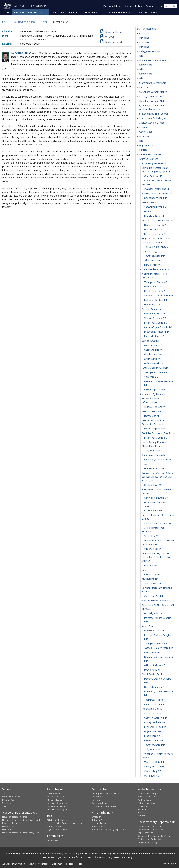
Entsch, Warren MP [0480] (154, 704)
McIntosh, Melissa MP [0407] (156, 300)
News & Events (94, 12)
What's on (97, 817)
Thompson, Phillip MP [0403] (156, 282)
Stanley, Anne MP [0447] (153, 510)
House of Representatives (15, 817)
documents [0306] (145, 127)
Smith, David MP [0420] (153, 359)
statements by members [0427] (153, 394)
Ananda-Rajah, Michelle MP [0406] (158, 296)
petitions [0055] (144, 42)
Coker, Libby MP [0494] (153, 771)
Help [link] (80, 864)
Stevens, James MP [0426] (154, 389)
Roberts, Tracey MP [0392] (155, 225)
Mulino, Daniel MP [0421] (154, 363)
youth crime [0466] (148, 626)
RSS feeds (143, 816)
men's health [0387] (149, 202)
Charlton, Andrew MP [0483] (155, 718)
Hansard (44, 22)
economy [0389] (147, 211)
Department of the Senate (150, 826)
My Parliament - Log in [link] (148, 793)
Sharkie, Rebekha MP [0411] (155, 318)
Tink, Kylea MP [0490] (152, 749)
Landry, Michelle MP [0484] (155, 722)
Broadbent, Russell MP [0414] (156, 332)
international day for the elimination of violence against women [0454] (158, 557)
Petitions (96, 800)
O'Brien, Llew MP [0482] (153, 713)
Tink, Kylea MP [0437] (152, 450)
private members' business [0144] (154, 60)
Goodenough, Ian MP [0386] (155, 198)
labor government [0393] (152, 229)
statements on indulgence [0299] (154, 118)
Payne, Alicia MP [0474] (153, 670)
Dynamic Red (8, 800)
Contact (129, 6)
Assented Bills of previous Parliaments (65, 823)
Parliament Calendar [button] (113, 6)
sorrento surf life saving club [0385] (158, 193)
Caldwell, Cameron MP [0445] (156, 498)
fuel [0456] (144, 570)
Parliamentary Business (29, 12)
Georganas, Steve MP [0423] (156, 372)
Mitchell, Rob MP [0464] (153, 613)
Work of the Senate (11, 797)
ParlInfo (139, 6)
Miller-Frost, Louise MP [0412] (157, 323)
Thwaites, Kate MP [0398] (154, 256)
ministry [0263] (144, 87)
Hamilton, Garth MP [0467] (155, 631)
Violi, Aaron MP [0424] (152, 377)
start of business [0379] (149, 159)
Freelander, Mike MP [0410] (155, 314)
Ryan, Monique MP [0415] (154, 336)
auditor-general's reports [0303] (153, 123)
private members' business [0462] (154, 601)
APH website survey (147, 803)
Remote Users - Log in (148, 797)
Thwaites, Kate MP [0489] (154, 745)
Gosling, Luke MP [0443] (153, 485)
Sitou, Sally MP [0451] (152, 536)
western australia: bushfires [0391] (157, 220)
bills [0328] (141, 141)
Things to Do (98, 820)
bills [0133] (141, 56)
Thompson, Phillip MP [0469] (156, 643)
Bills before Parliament (58, 820)
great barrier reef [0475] (152, 674)
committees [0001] (146, 33)
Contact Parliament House (104, 806)
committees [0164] (146, 65)
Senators (7, 803)
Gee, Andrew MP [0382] (153, 176)
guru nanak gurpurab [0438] (153, 455)
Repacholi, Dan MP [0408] (154, 305)
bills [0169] (141, 69)
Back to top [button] (170, 864)
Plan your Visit (98, 826)
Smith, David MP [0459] (153, 583)
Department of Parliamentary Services (155, 836)
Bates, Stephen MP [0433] (154, 429)
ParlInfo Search (145, 800)
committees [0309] (146, 132)
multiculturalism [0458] (150, 579)
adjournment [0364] (146, 145)
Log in (160, 6)
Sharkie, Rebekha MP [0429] (155, 407)
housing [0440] (146, 464)
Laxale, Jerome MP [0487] (154, 736)
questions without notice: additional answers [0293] (153, 107)
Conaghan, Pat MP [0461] (154, 596)
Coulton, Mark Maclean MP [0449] (158, 523)
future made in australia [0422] (155, 368)
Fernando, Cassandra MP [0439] (158, 459)
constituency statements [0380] (153, 163)
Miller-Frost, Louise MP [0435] (157, 438)
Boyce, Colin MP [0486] (153, 731)
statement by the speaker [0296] (154, 114)
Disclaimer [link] (57, 864)
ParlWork (150, 6)
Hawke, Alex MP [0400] (153, 265)
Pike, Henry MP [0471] (152, 652)
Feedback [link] (70, 864)
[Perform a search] (174, 6)
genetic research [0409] (151, 309)
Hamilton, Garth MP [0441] (155, 468)
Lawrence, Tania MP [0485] (155, 727)
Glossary (142, 812)
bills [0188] (141, 78)
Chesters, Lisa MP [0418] (154, 350)
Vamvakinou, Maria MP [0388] (156, 207)
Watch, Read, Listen (56, 797)
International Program (57, 809)
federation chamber (150, 154)
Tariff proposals (54, 826)
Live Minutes (8, 826)
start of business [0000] (147, 29)
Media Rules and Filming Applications (109, 830)
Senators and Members (64, 12)
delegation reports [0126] (150, 51)
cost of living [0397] (149, 251)
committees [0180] (146, 74)
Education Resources (57, 803)
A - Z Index (143, 809)
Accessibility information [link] (14, 864)
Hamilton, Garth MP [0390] (155, 216)
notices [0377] (143, 150)
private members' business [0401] (154, 269)
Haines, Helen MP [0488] (154, 740)
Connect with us (99, 803)
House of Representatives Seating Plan (21, 833)
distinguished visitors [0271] (151, 96)
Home (7, 12)
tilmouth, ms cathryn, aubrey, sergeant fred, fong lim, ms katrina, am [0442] (158, 477)
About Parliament (120, 12)
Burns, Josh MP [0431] (152, 416)
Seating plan (8, 806)
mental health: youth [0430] (153, 411)
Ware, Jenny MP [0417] (153, 345)
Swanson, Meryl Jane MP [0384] (157, 189)
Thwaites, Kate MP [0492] (154, 762)
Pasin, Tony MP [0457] (152, 574)
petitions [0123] (144, 47)
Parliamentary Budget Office (151, 839)
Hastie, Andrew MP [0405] (155, 291)
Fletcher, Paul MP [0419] (153, 354)
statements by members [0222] (153, 83)
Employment (143, 806)
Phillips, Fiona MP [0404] (153, 286)
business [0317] (144, 136)
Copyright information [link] (38, 864)
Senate (6, 793)
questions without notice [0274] (153, 101)
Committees (53, 840)
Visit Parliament (149, 12)
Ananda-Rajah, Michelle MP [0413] (158, 327)
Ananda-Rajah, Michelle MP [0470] (158, 648)
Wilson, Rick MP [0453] (152, 549)
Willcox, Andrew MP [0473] (155, 665)
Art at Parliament (100, 823)
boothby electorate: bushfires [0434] (158, 433)
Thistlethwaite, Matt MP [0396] (157, 247)
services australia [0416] (151, 341)
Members (7, 830)
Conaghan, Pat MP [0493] (154, 767)
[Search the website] (170, 6)
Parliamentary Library (57, 806)
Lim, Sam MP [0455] (151, 565)
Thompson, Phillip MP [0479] (156, 700)
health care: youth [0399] (152, 260)
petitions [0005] (144, 38)
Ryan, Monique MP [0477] (154, 687)
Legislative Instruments (58, 830)
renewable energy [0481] (152, 709)
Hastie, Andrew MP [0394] (155, 234)
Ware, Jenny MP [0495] (153, 776)
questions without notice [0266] (153, 92)
